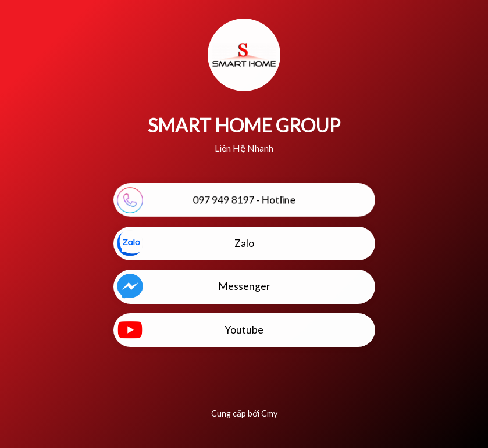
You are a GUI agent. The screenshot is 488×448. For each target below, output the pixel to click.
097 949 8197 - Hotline (206, 200)
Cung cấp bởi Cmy (244, 413)
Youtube (190, 330)
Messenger (194, 287)
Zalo (186, 243)
